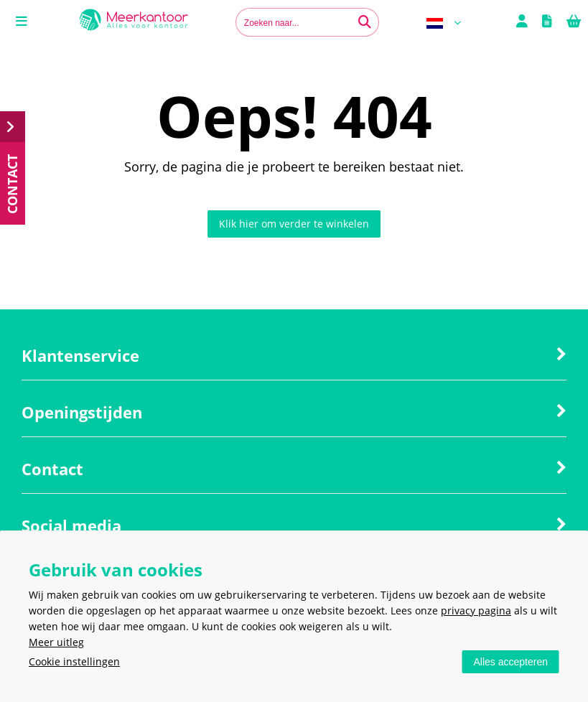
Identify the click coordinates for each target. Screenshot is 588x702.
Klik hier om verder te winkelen (294, 224)
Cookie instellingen (74, 661)
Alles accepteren (510, 662)
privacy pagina (476, 610)
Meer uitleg (56, 642)
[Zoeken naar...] (365, 22)
